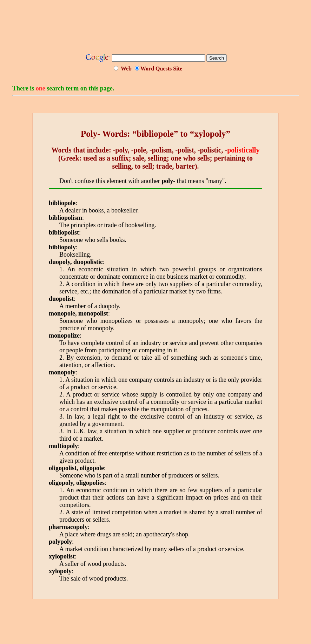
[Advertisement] (155, 29)
